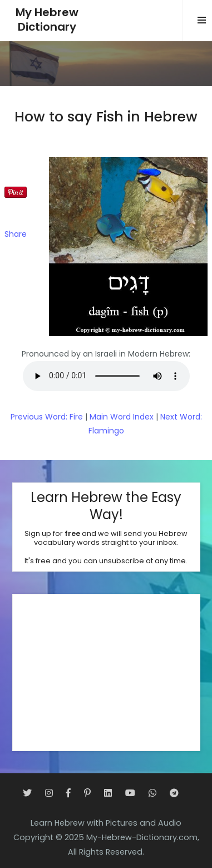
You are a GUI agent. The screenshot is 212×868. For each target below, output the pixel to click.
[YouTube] (130, 793)
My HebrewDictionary (47, 20)
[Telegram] (174, 793)
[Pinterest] (87, 793)
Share (16, 234)
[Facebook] (68, 793)
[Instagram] (49, 793)
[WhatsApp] (152, 793)
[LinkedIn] (108, 793)
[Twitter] (27, 793)
